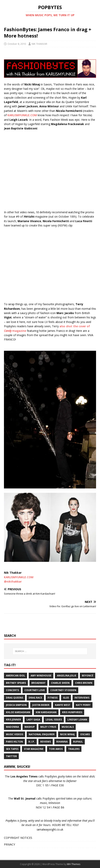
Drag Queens (15, 698)
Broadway (38, 683)
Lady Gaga (33, 720)
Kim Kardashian (46, 712)
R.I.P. (32, 742)
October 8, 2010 (17, 44)
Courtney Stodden (63, 690)
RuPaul (78, 742)
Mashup (30, 727)
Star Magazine (34, 749)
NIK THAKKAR (39, 44)
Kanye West (63, 705)
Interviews (82, 698)
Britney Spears (16, 683)
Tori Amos (56, 749)
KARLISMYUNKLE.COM (22, 115)
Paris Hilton (14, 742)
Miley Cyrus (48, 727)
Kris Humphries (72, 712)
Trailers (74, 749)
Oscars (85, 734)
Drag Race (35, 698)
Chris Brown (84, 683)
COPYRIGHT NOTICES (18, 838)
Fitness (53, 698)
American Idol (16, 676)
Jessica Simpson (16, 705)
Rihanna (62, 742)
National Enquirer (42, 734)
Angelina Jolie (67, 676)
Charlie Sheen (60, 683)
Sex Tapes (12, 749)
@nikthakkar (13, 581)
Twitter (11, 756)
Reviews (46, 742)
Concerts (12, 690)
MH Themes (74, 864)
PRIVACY (9, 844)
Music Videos (15, 734)
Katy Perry (83, 705)
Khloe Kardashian (18, 712)
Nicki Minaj (67, 734)
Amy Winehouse (41, 676)
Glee (66, 698)
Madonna (12, 727)
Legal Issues (54, 720)
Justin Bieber (41, 705)
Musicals (68, 727)
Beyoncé (88, 676)
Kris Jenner (13, 720)
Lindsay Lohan (77, 720)
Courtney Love (35, 690)
